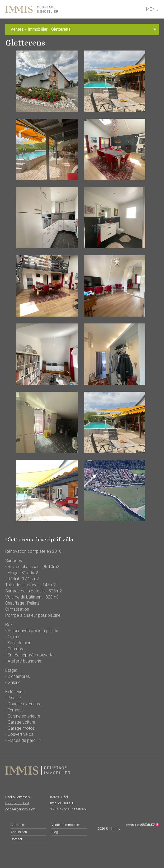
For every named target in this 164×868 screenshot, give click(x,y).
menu (155, 9)
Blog (55, 832)
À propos (17, 825)
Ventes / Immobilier (66, 825)
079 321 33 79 (17, 803)
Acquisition (19, 832)
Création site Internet (142, 825)
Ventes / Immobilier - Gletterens (85, 29)
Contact (16, 839)
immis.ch (48, 9)
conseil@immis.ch (20, 809)
